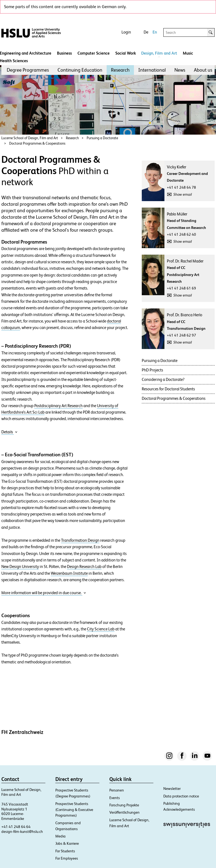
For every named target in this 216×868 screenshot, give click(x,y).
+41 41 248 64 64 (16, 827)
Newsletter (172, 789)
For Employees (67, 858)
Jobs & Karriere (67, 843)
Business (64, 53)
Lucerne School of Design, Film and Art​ (30, 138)
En (155, 32)
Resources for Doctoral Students (168, 389)
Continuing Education (80, 70)
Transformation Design (80, 540)
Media (60, 836)
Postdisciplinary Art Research (58, 406)
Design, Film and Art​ (159, 53)
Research (120, 70)
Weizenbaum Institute (69, 573)
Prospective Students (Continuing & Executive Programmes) (74, 810)
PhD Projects (152, 370)
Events (115, 798)
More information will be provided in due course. (44, 593)
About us (203, 70)
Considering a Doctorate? (163, 379)
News (180, 70)
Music (188, 53)
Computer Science (94, 53)
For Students (65, 851)
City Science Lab (101, 629)
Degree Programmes (28, 70)
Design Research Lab (84, 567)
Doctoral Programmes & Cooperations (37, 143)
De (146, 32)
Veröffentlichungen (124, 812)
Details (9, 432)
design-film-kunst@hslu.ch (22, 832)
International (152, 70)
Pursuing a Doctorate (102, 138)
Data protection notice (181, 796)
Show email (183, 194)
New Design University (20, 567)
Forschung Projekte (124, 805)
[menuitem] (28, 70)
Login (126, 32)
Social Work (126, 53)
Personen (117, 790)
